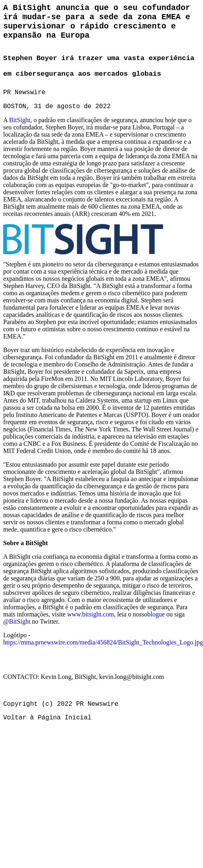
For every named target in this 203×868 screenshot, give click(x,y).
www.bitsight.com (91, 614)
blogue (156, 614)
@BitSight (17, 621)
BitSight (20, 120)
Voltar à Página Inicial (47, 718)
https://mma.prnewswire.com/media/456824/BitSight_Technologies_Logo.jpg (103, 642)
